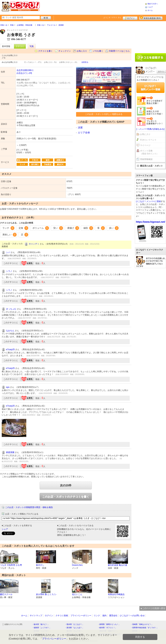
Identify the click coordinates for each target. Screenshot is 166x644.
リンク (97, 616)
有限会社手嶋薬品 (116, 594)
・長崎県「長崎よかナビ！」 (142, 624)
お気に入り (82, 51)
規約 (104, 616)
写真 (32, 46)
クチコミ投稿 (62, 616)
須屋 (80, 127)
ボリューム (41, 228)
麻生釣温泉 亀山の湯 (117, 565)
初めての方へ (153, 4)
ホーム (150, 10)
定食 (24, 228)
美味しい (10, 235)
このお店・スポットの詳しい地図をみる (104, 114)
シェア (5, 529)
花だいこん (77, 594)
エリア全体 (84, 133)
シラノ (9, 271)
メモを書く (98, 51)
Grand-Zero (77, 565)
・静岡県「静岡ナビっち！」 (109, 624)
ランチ (8, 228)
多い (114, 228)
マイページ (145, 145)
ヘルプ (150, 7)
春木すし (40, 565)
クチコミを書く (45, 51)
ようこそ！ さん (112, 17)
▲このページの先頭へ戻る (153, 608)
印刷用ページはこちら (119, 51)
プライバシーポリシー (81, 616)
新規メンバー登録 (151, 18)
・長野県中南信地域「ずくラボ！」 (144, 628)
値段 (88, 228)
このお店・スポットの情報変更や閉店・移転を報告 (29, 507)
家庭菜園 (10, 452)
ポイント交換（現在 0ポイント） (149, 152)
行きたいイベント (148, 140)
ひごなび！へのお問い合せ (132, 616)
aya (8, 387)
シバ (8, 252)
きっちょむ (11, 309)
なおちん (10, 331)
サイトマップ (36, 616)
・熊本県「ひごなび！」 (74, 624)
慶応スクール (6, 594)
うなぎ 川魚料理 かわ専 (11, 565)
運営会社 (113, 616)
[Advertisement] (150, 36)
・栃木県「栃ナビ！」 (41, 624)
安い (58, 228)
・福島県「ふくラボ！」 (41, 628)
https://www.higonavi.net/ (151, 222)
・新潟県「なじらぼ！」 (74, 628)
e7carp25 (10, 349)
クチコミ (20, 46)
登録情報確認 (146, 159)
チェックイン (65, 51)
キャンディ (34, 244)
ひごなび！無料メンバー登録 (150, 88)
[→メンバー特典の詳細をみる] (151, 129)
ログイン (130, 18)
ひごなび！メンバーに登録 (148, 201)
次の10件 (66, 485)
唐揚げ (73, 228)
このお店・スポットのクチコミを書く (66, 497)
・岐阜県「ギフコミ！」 (107, 628)
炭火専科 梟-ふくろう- (46, 594)
